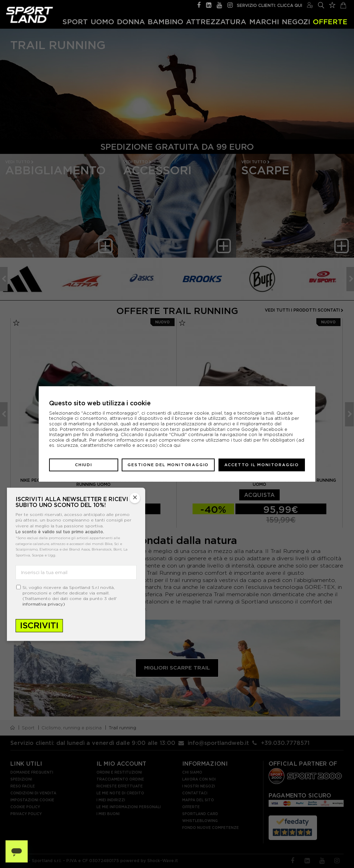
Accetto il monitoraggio (262, 465)
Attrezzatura (216, 21)
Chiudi (84, 465)
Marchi (264, 21)
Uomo (102, 21)
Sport (75, 21)
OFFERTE (330, 21)
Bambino (165, 21)
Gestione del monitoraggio (168, 465)
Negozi (296, 21)
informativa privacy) (44, 604)
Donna (131, 21)
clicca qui (170, 445)
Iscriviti (39, 625)
